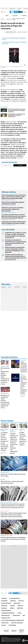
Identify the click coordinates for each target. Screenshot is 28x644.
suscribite (21, 12)
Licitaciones (12, 625)
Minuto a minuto (6, 511)
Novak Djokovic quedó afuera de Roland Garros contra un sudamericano (16, 115)
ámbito (2, 19)
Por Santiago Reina (3, 453)
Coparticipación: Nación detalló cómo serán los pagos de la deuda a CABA (14, 223)
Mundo (12, 608)
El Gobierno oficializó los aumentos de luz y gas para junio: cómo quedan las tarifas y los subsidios (16, 242)
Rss (24, 615)
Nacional (4, 608)
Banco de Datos (6, 603)
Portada (4, 598)
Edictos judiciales (17, 623)
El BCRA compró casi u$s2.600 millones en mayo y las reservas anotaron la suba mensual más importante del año (14, 444)
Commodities (17, 287)
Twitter (2, 593)
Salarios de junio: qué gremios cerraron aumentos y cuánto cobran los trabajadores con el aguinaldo (15, 250)
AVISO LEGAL (5, 623)
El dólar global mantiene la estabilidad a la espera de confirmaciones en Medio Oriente (13, 539)
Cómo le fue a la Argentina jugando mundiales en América (13, 203)
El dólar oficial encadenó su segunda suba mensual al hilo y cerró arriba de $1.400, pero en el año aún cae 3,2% (16, 257)
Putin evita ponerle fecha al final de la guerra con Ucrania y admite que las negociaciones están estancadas (14, 197)
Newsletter (23, 593)
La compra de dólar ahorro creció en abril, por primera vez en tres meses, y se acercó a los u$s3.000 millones (14, 216)
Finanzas (24, 16)
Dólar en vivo (12, 9)
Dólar (7, 16)
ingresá (25, 12)
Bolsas (10, 287)
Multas (4, 625)
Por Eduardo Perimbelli (23, 396)
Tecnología (16, 615)
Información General (8, 613)
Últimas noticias (15, 598)
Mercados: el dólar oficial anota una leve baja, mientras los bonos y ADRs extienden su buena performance (14, 515)
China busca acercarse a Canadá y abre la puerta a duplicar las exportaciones (12, 209)
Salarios (19, 9)
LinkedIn (12, 593)
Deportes (9, 19)
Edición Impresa (6, 611)
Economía (15, 16)
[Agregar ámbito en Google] (10, 32)
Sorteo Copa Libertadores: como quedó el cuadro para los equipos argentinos (17, 110)
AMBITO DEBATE (22, 631)
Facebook (5, 593)
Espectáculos (6, 615)
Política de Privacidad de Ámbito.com (13, 620)
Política (21, 601)
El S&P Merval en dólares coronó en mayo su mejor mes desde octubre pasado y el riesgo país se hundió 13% (16, 235)
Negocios (4, 606)
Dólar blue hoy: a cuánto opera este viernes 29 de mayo (12, 482)
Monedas (3, 287)
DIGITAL (6, 631)
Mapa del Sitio (6, 618)
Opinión (12, 606)
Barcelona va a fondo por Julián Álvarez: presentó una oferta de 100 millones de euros (5, 401)
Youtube (16, 593)
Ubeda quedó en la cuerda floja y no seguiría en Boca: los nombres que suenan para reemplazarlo (24, 367)
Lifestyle (20, 606)
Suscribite (20, 165)
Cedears (25, 287)
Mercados (17, 603)
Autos (19, 613)
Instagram (9, 593)
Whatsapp (20, 593)
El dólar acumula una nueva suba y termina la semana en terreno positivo (23, 439)
